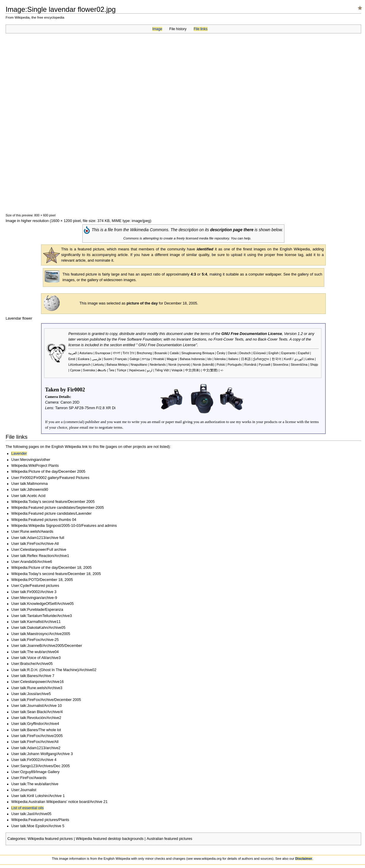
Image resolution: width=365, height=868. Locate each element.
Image (157, 29)
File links (201, 29)
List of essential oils (27, 808)
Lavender (19, 454)
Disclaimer (304, 859)
